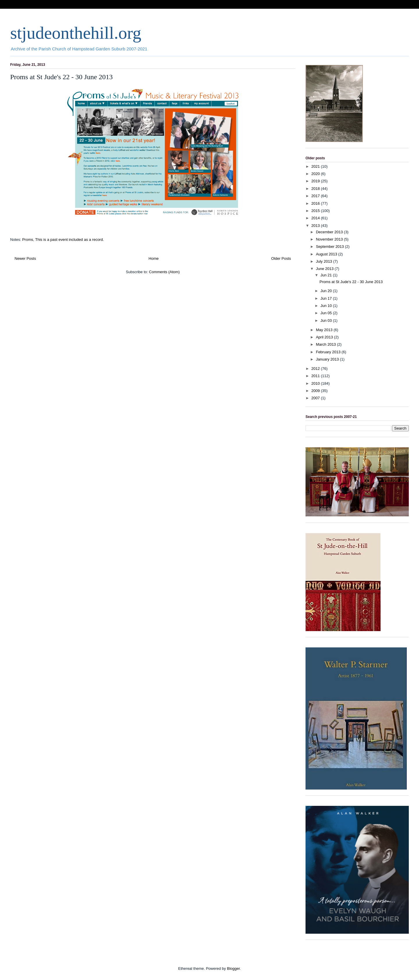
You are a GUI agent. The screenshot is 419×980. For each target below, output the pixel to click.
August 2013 (327, 254)
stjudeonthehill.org (76, 33)
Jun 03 (327, 321)
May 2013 (325, 330)
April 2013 (325, 337)
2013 (316, 226)
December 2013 (330, 232)
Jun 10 (327, 306)
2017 (316, 196)
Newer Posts (25, 258)
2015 (316, 211)
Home (154, 258)
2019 (316, 181)
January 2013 (328, 359)
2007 (316, 398)
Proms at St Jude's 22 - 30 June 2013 (61, 77)
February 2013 (329, 352)
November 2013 (330, 239)
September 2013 (331, 247)
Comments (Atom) (164, 272)
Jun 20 (327, 291)
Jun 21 (327, 275)
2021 (316, 166)
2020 (316, 174)
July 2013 (325, 261)
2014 (316, 218)
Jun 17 (327, 298)
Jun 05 (327, 313)
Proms (28, 240)
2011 (316, 376)
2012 (316, 369)
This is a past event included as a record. (70, 240)
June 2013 (325, 269)
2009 (316, 391)
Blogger (233, 968)
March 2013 (326, 344)
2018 (316, 189)
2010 (316, 383)
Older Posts (281, 258)
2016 (316, 203)
